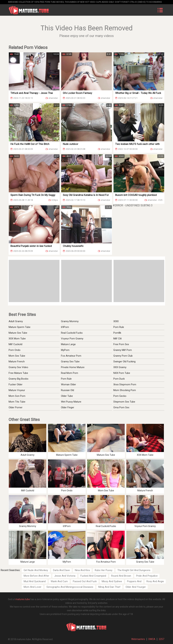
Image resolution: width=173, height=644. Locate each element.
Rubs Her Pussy (104, 570)
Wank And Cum (59, 581)
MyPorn (65, 350)
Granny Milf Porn (123, 350)
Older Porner (16, 407)
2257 (162, 639)
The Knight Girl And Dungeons (134, 570)
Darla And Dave (61, 570)
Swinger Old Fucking (124, 362)
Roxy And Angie (155, 581)
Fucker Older (16, 384)
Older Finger (68, 407)
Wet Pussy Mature (71, 402)
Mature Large (68, 344)
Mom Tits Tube (17, 402)
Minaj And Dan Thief (109, 587)
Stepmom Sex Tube (124, 402)
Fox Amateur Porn (71, 356)
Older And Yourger (136, 587)
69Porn (65, 327)
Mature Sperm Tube (20, 327)
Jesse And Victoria (65, 576)
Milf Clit (118, 339)
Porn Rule (119, 327)
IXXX (116, 321)
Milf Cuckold (15, 344)
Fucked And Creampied (93, 576)
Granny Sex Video (18, 367)
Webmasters (138, 639)
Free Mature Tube (18, 373)
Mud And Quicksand (35, 581)
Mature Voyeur (17, 390)
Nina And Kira (82, 570)
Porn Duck (119, 379)
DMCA (152, 639)
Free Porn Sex (121, 344)
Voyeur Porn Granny (72, 339)
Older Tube (67, 396)
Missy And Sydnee (112, 581)
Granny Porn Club (123, 356)
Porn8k (117, 333)
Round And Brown (121, 576)
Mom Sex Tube (17, 356)
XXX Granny (120, 367)
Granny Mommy (70, 321)
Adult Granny (16, 321)
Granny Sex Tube (70, 362)
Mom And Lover (33, 587)
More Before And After (36, 576)
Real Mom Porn (70, 373)
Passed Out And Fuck (85, 581)
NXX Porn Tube (122, 373)
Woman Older (69, 384)
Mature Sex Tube (18, 333)
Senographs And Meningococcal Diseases (70, 587)
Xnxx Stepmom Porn (125, 384)
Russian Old (67, 390)
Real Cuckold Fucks (72, 333)
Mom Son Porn (17, 396)
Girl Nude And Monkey (36, 570)
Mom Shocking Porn (125, 390)
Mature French (17, 362)
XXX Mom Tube (17, 339)
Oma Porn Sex (121, 407)
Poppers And (134, 581)
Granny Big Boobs (18, 379)
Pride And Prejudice (147, 576)
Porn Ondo (15, 350)
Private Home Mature (73, 367)
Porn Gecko (120, 396)
